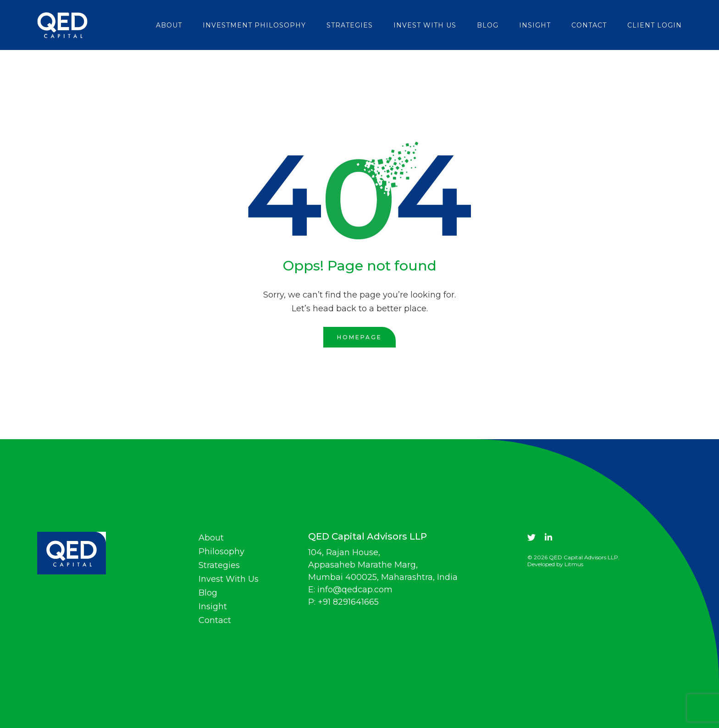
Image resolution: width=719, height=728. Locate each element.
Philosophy (221, 552)
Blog (488, 25)
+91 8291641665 (348, 602)
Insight (535, 25)
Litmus (574, 564)
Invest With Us (425, 25)
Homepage (359, 337)
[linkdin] (548, 538)
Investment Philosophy (254, 25)
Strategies (350, 25)
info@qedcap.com (355, 590)
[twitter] (531, 538)
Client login (655, 25)
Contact (589, 25)
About (169, 25)
